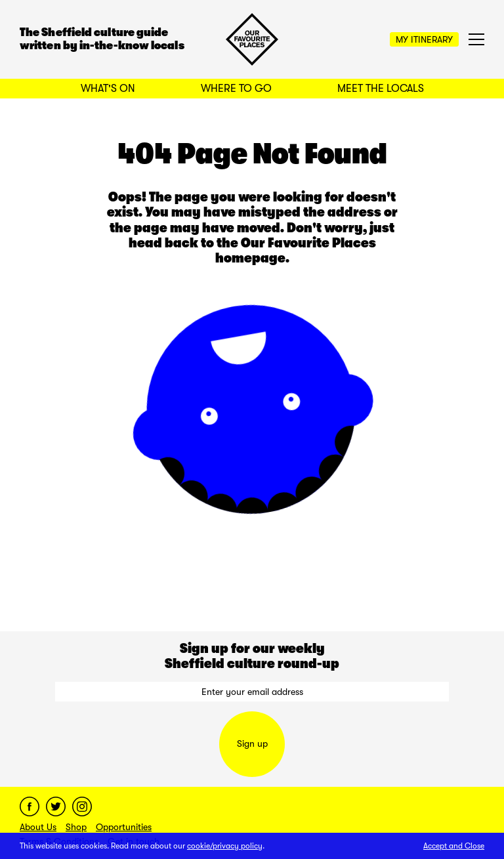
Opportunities (124, 827)
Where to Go (236, 89)
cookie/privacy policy (225, 846)
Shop (76, 827)
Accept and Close (454, 846)
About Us (38, 827)
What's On (108, 89)
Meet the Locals (381, 89)
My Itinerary (424, 39)
